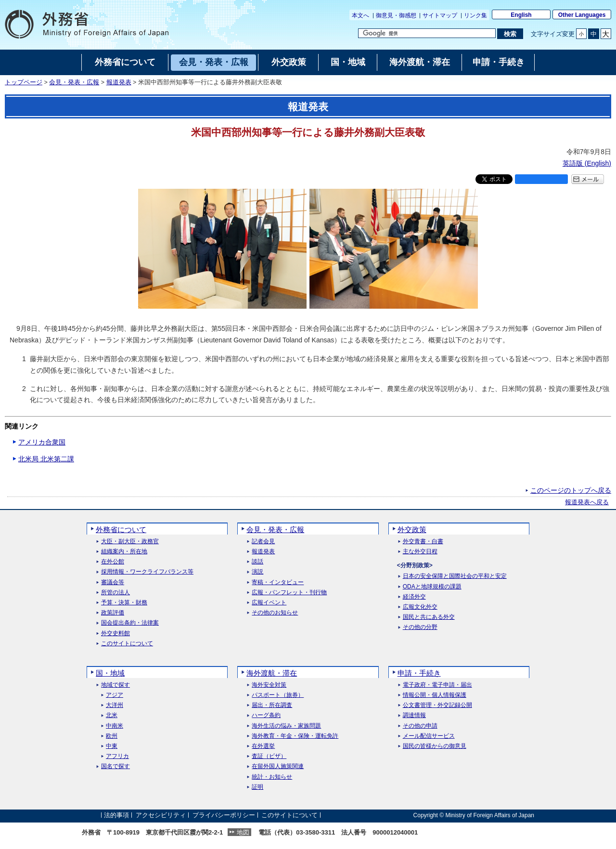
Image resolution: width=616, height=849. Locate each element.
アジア (115, 695)
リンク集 (475, 15)
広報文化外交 (420, 607)
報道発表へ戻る (587, 502)
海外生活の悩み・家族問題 (286, 726)
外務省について (121, 529)
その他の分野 (420, 627)
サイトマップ (440, 15)
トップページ (24, 82)
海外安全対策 (269, 685)
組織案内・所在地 (124, 552)
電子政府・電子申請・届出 (437, 685)
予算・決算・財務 (124, 603)
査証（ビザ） (269, 756)
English (521, 15)
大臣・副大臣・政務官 (130, 542)
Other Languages (582, 15)
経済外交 (414, 597)
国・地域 (110, 673)
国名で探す (115, 766)
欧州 (112, 736)
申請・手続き (419, 673)
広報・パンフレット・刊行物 (289, 593)
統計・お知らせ (272, 777)
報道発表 (119, 82)
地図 (243, 832)
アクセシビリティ (161, 815)
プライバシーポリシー (224, 815)
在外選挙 (263, 746)
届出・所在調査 (272, 705)
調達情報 (414, 715)
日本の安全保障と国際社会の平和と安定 (455, 576)
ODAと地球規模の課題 (432, 587)
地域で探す (115, 685)
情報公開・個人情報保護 (435, 695)
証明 (257, 787)
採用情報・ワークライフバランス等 (147, 572)
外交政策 (412, 529)
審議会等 (113, 582)
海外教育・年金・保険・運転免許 (295, 736)
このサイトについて (127, 644)
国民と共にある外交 (429, 617)
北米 (112, 715)
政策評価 (113, 613)
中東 (112, 746)
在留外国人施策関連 (278, 766)
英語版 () (587, 163)
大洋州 (115, 705)
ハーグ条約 (266, 715)
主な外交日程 (420, 552)
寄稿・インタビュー (278, 582)
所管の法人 (115, 593)
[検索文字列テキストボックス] (427, 33)
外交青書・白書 (423, 542)
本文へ (360, 15)
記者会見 (263, 542)
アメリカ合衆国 (42, 442)
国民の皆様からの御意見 (435, 746)
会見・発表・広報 (74, 82)
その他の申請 (420, 726)
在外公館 (113, 562)
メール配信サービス (429, 736)
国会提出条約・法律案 (130, 623)
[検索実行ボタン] (510, 34)
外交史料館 (115, 633)
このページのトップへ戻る (571, 490)
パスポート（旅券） (278, 695)
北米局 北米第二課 (46, 459)
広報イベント (269, 603)
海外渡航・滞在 (272, 673)
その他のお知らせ (275, 613)
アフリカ (117, 756)
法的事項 (116, 815)
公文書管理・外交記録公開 (437, 705)
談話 (257, 562)
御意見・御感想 (396, 15)
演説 (257, 572)
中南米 (115, 726)
